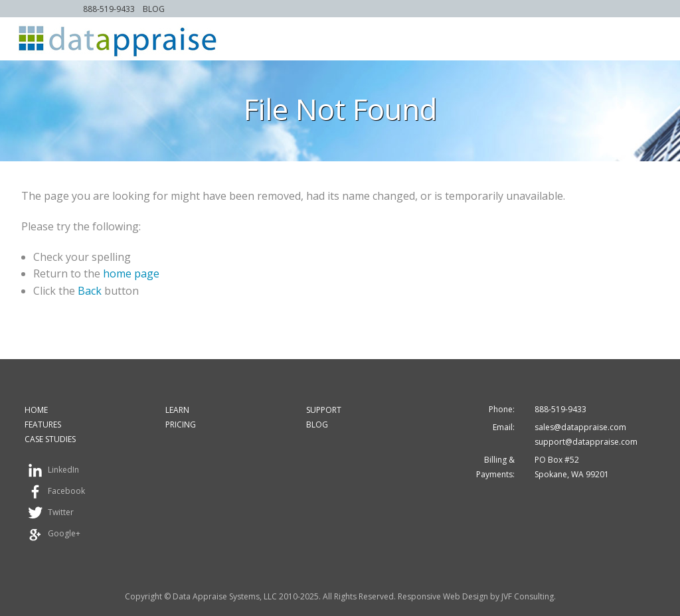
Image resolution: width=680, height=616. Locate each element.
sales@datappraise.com (580, 427)
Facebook (55, 492)
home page (131, 273)
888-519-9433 (109, 9)
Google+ (52, 534)
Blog (154, 9)
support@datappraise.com (586, 442)
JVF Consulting (528, 596)
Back (90, 291)
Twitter (49, 513)
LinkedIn (52, 471)
